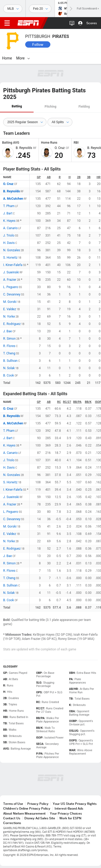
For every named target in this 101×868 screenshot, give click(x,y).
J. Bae (7, 331)
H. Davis (9, 243)
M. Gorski (10, 302)
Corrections (12, 823)
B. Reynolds (12, 191)
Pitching (50, 107)
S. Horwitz (10, 258)
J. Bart (8, 213)
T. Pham (9, 206)
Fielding (84, 107)
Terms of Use (13, 804)
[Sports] (13, 9)
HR (99, 177)
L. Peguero (11, 287)
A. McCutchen (13, 199)
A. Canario (10, 228)
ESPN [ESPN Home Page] (28, 23)
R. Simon (9, 339)
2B (79, 177)
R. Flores (9, 346)
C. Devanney (12, 294)
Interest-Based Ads (69, 808)
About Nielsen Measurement (24, 813)
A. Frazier (10, 280)
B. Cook (9, 375)
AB (49, 177)
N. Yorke (9, 317)
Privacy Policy (38, 804)
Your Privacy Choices (66, 813)
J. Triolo (9, 235)
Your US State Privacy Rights (75, 804)
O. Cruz (8, 184)
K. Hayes (9, 221)
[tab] (17, 107)
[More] (29, 58)
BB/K (88, 402)
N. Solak (9, 368)
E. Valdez (10, 309)
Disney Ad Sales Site (40, 818)
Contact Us (12, 818)
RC (59, 402)
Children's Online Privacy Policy (27, 808)
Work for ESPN (70, 818)
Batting (17, 106)
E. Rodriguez (12, 324)
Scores (92, 23)
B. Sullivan (10, 361)
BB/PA (77, 402)
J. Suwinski (11, 272)
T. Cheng (9, 353)
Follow (38, 44)
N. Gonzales (12, 250)
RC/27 (67, 402)
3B (89, 177)
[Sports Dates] (40, 9)
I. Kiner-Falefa (13, 265)
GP (39, 177)
